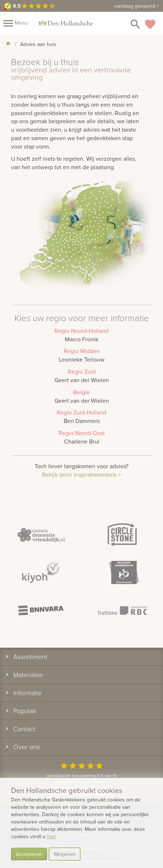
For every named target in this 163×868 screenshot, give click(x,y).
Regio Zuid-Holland (81, 412)
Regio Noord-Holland (81, 331)
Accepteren (29, 854)
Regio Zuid (82, 371)
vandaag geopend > (137, 6)
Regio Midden (82, 351)
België (81, 392)
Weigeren (65, 854)
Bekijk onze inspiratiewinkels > (81, 474)
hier (51, 836)
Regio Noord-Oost (82, 433)
